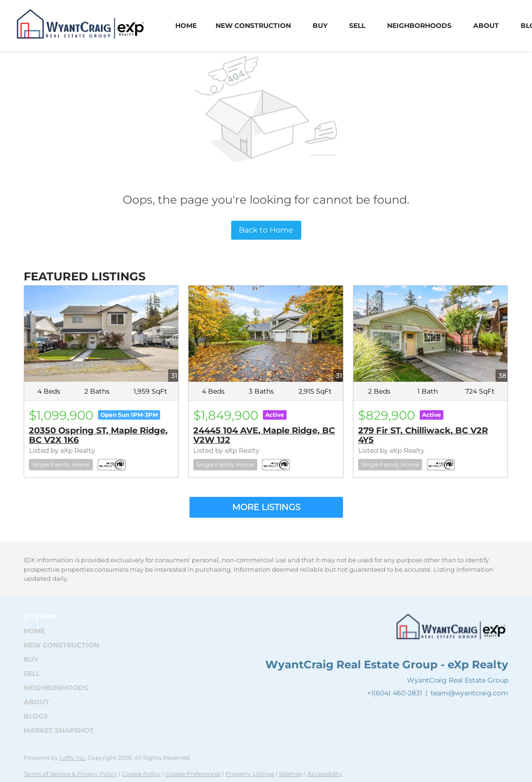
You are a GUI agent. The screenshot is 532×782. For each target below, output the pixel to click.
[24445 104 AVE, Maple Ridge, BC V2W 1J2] (266, 334)
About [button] (486, 26)
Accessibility (325, 774)
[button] (64, 631)
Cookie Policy (141, 774)
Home (186, 26)
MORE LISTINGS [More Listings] (266, 507)
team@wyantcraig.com (469, 693)
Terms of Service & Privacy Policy (70, 774)
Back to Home (266, 230)
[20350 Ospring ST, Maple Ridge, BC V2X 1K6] (101, 334)
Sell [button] (357, 26)
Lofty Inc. (73, 758)
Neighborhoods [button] (419, 26)
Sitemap (291, 774)
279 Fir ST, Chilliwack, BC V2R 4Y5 (423, 435)
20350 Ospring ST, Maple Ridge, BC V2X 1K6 (98, 435)
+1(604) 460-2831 (395, 693)
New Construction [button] (253, 26)
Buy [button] (320, 26)
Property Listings (250, 774)
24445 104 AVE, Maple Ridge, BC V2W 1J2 (264, 435)
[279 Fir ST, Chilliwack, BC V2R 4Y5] (430, 334)
